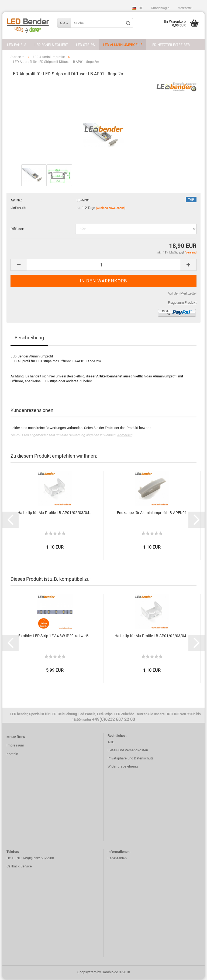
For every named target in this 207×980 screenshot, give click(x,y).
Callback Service (19, 867)
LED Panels (17, 45)
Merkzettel (185, 8)
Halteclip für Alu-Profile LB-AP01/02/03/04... (55, 513)
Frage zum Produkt (182, 303)
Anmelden (125, 436)
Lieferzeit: (18, 209)
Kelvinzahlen (117, 859)
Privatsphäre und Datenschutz (130, 759)
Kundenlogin (160, 8)
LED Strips (85, 45)
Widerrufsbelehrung (123, 767)
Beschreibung (29, 338)
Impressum (15, 746)
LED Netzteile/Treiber (170, 45)
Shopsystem (87, 973)
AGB (111, 743)
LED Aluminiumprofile (123, 45)
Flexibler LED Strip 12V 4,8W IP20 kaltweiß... (55, 637)
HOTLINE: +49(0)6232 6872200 (30, 859)
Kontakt (12, 755)
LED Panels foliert (51, 45)
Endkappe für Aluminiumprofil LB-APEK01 (152, 513)
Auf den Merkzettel (182, 294)
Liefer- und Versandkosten (128, 751)
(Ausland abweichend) (111, 209)
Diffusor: (17, 230)
